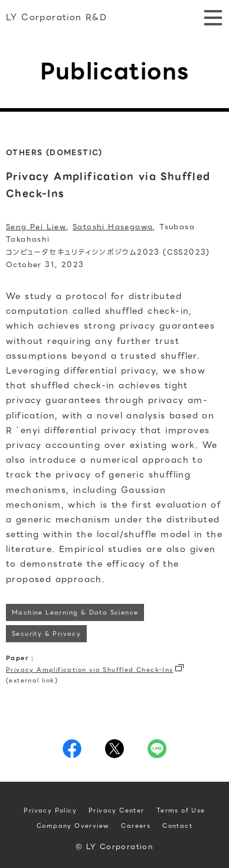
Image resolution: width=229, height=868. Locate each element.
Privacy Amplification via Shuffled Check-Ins (90, 670)
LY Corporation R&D (56, 17)
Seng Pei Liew (36, 227)
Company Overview (73, 826)
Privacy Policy (50, 810)
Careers (136, 826)
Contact (177, 826)
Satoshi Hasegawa (113, 227)
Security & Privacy (46, 634)
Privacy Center (117, 810)
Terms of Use (181, 810)
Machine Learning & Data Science (75, 612)
